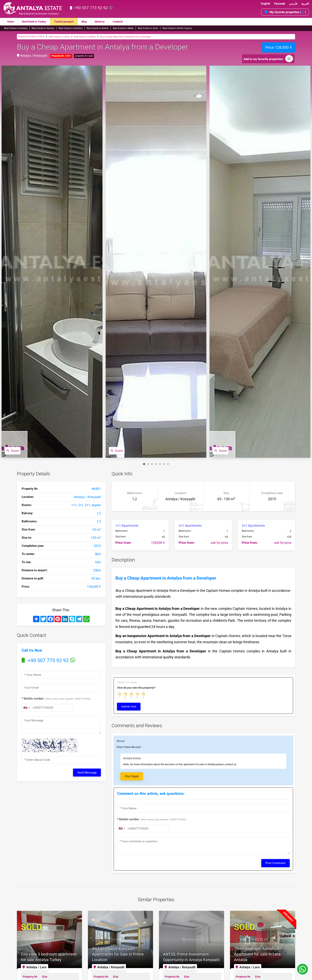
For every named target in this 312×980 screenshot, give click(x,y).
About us (106, 22)
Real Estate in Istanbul (70, 28)
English (266, 4)
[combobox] (26, 708)
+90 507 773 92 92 (92, 8)
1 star (120, 694)
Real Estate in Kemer (98, 28)
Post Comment (275, 863)
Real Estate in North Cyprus (177, 28)
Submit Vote (129, 707)
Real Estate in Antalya (16, 28)
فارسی (293, 4)
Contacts (125, 22)
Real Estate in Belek (123, 28)
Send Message (87, 773)
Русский (280, 4)
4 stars (138, 694)
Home (11, 22)
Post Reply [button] (132, 776)
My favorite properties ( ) (285, 12)
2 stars (126, 694)
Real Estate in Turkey (36, 22)
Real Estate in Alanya (43, 28)
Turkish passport (68, 22)
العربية (305, 4)
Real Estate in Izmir (148, 28)
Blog (89, 22)
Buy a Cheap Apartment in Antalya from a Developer (126, 37)
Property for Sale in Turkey (31, 36)
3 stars (132, 694)
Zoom (13, 451)
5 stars (144, 694)
